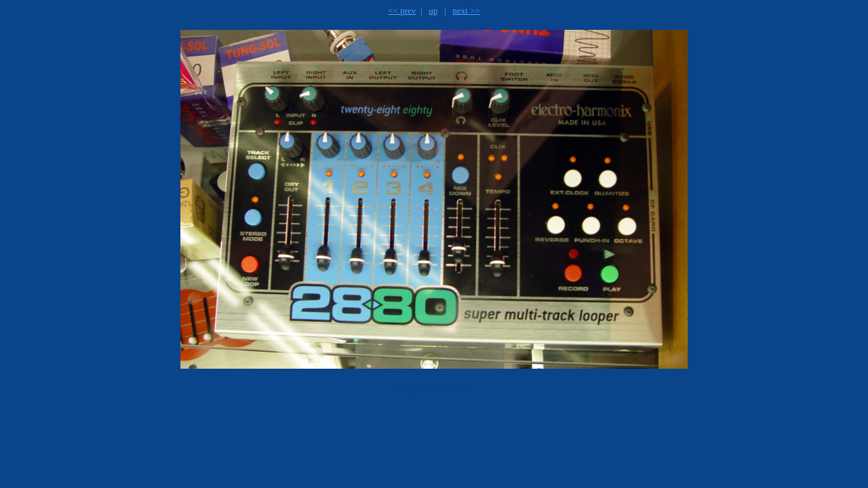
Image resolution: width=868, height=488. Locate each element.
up (433, 11)
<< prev (402, 11)
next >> (466, 11)
